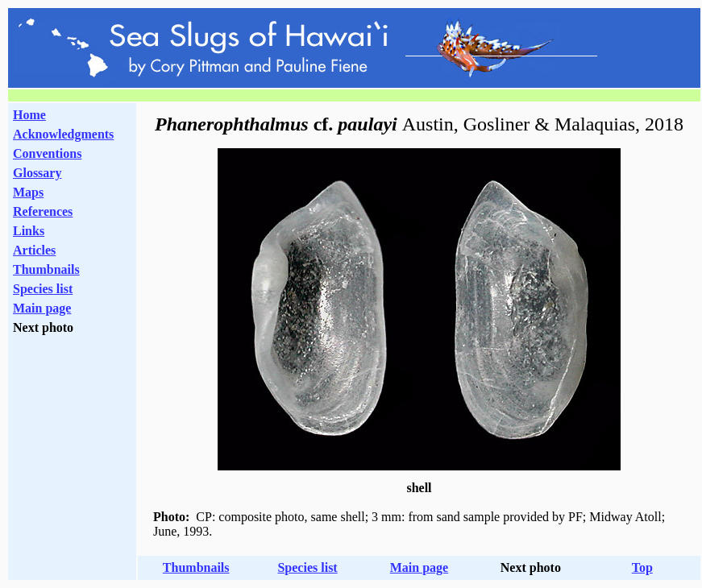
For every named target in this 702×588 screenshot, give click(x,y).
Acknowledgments (63, 134)
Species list (43, 289)
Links (29, 231)
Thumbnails (46, 269)
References (43, 211)
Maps (28, 192)
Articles (34, 250)
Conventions (47, 153)
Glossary (37, 173)
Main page (42, 308)
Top (642, 567)
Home (29, 115)
